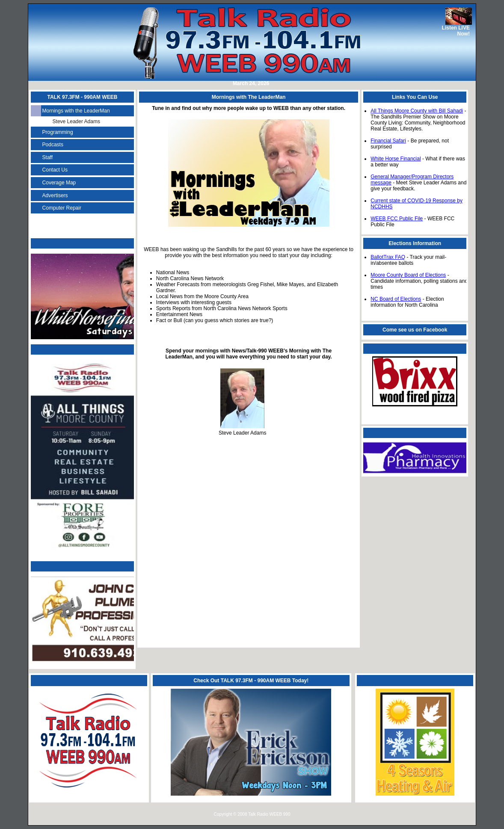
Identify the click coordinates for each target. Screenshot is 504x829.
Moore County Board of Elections (408, 275)
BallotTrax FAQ (388, 257)
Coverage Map (59, 183)
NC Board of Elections (396, 299)
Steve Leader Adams (76, 121)
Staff (47, 157)
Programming (58, 132)
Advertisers (55, 195)
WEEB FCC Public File (397, 219)
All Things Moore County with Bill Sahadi (417, 111)
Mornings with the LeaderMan (76, 111)
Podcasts (53, 145)
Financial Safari (388, 141)
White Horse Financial (396, 159)
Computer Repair (62, 208)
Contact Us (55, 170)
